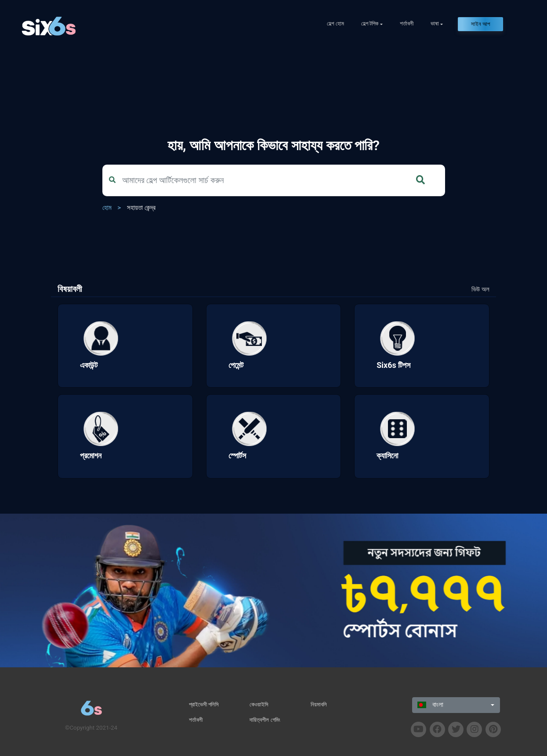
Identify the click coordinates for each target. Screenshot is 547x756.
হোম (107, 208)
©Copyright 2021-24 (91, 728)
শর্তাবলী (407, 23)
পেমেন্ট (236, 365)
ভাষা (435, 23)
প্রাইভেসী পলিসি (204, 704)
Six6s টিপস (393, 365)
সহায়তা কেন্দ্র (141, 208)
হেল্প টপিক (370, 23)
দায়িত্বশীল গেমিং (265, 720)
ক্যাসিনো (387, 455)
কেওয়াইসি (259, 704)
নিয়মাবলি (319, 704)
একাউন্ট (89, 365)
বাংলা (430, 705)
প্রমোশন (91, 455)
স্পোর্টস (237, 455)
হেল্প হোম (335, 23)
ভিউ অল (480, 289)
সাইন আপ (480, 24)
